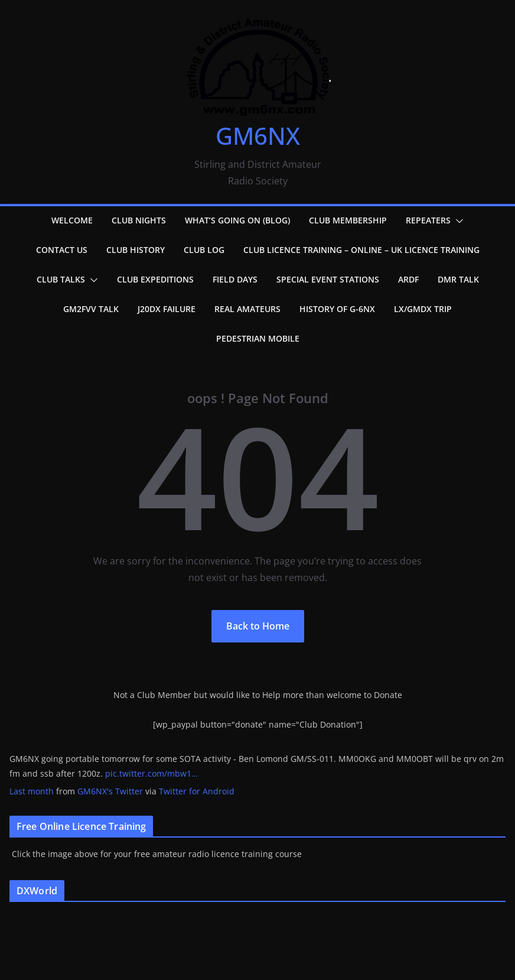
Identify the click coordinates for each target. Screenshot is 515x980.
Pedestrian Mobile (258, 338)
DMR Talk (458, 279)
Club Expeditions (155, 279)
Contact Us (62, 250)
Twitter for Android (197, 791)
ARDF (408, 279)
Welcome (72, 220)
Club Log (204, 250)
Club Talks (61, 279)
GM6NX (258, 136)
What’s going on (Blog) (237, 220)
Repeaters (428, 220)
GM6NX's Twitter (110, 791)
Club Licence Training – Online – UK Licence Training (361, 250)
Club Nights (139, 220)
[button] (457, 221)
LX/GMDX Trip (423, 309)
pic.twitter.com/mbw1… (151, 773)
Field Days (235, 279)
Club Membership (348, 220)
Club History (136, 250)
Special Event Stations (328, 279)
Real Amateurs (247, 309)
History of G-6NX (337, 309)
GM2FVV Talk (91, 309)
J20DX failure (167, 309)
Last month (32, 791)
